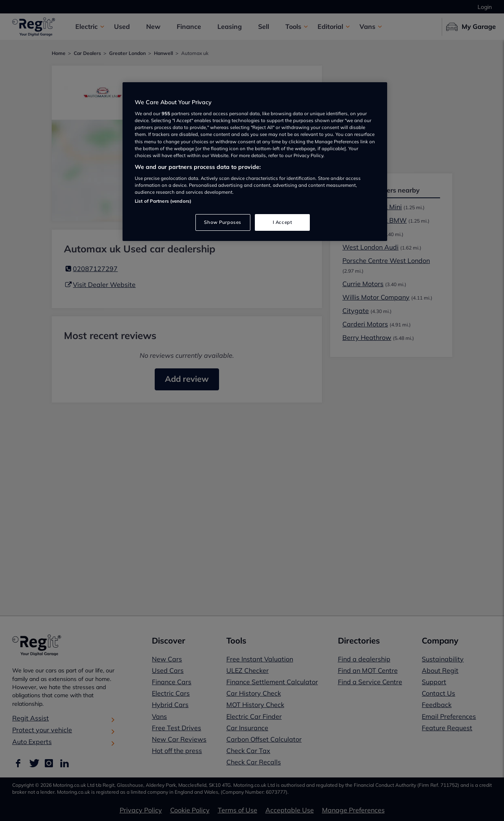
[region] (255, 162)
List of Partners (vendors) (163, 201)
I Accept (283, 222)
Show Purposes (222, 222)
